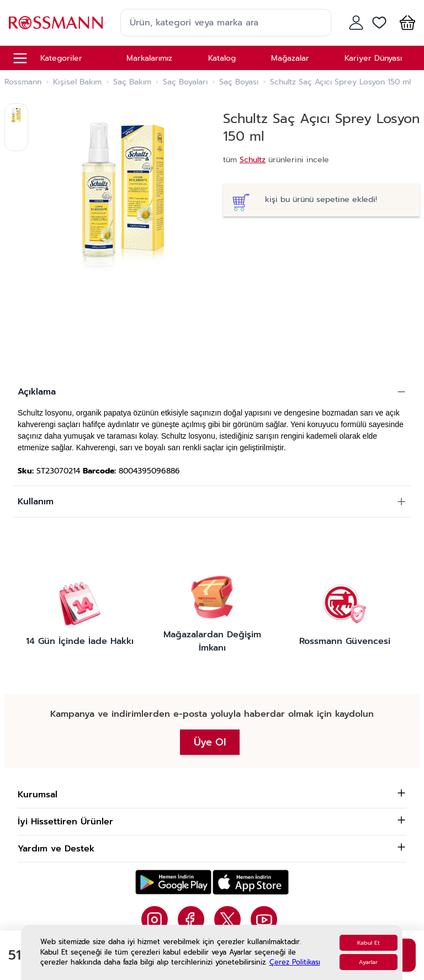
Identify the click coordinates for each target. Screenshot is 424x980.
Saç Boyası (239, 82)
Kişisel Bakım (77, 82)
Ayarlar (368, 962)
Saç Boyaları (185, 82)
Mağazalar (290, 58)
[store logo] (56, 22)
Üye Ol (210, 742)
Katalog (222, 58)
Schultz (253, 160)
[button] (405, 23)
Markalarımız (149, 58)
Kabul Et (369, 943)
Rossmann (23, 82)
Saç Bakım (132, 82)
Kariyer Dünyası (373, 58)
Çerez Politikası (295, 962)
